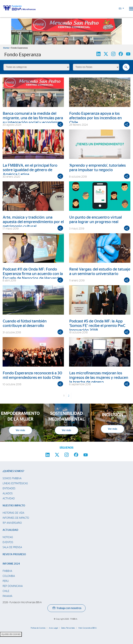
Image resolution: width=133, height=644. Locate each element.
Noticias (8, 537)
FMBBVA (7, 571)
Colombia (9, 576)
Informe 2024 (11, 564)
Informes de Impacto (16, 518)
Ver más (20, 430)
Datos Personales (68, 628)
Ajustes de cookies (11, 634)
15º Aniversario (12, 523)
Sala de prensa (12, 547)
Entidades (9, 488)
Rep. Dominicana (13, 586)
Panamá (7, 596)
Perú (6, 581)
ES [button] (120, 9)
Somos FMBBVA (12, 478)
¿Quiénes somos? (13, 471)
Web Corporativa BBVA (87, 628)
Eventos (8, 542)
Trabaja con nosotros (67, 608)
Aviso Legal (53, 628)
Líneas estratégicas (15, 483)
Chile (6, 591)
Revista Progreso (14, 554)
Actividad (9, 499)
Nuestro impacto (14, 506)
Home (6, 48)
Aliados (8, 494)
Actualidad (10, 530)
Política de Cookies (38, 628)
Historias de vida (13, 513)
